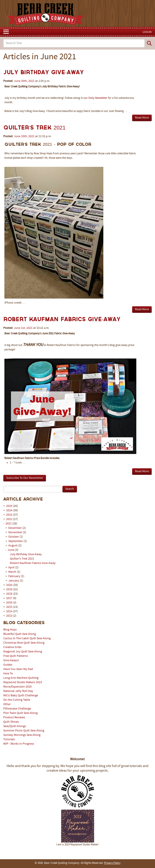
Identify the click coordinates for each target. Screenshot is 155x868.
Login (147, 32)
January (14, 581)
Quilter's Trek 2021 (22, 559)
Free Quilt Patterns (16, 656)
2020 (9, 585)
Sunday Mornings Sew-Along (22, 735)
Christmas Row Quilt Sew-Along (24, 643)
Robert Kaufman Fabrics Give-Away (33, 563)
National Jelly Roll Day (18, 691)
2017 (9, 598)
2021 (9, 524)
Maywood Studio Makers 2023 (23, 682)
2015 (9, 607)
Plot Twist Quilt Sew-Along (20, 713)
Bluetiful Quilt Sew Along (20, 634)
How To (8, 674)
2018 (9, 594)
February (15, 576)
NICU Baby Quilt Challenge (21, 696)
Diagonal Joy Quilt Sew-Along (23, 652)
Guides (8, 665)
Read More (142, 118)
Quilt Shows (11, 722)
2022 (9, 519)
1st (23, 328)
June (11, 550)
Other (7, 704)
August (13, 546)
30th (24, 81)
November (16, 532)
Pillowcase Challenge (17, 709)
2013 (9, 616)
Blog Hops (10, 630)
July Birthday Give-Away (26, 554)
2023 (9, 515)
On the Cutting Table (17, 700)
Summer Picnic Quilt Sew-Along (24, 731)
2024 (9, 511)
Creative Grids (12, 647)
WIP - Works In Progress (19, 744)
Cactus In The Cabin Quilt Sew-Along (27, 638)
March (13, 572)
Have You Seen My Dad (18, 669)
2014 (9, 611)
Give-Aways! (11, 660)
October (14, 537)
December (15, 528)
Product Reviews (14, 718)
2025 (9, 506)
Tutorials (9, 739)
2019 (9, 590)
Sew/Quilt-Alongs (15, 726)
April (12, 568)
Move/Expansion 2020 (17, 687)
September (16, 541)
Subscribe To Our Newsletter (25, 478)
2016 (9, 603)
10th (24, 136)
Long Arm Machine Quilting (21, 678)
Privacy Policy (112, 863)
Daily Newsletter (98, 98)
